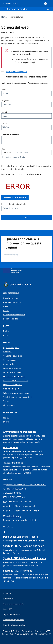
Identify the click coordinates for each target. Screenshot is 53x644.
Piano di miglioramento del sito (14, 625)
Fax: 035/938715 (12, 493)
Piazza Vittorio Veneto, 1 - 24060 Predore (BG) (26, 484)
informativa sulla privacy (17, 72)
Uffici (5, 306)
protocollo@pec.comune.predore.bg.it (21, 510)
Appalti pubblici (10, 360)
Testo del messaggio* (11, 135)
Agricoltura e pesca (11, 348)
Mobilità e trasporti (11, 389)
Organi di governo (11, 298)
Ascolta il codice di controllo (15, 198)
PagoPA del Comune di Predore (20, 537)
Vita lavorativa (9, 405)
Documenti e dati (11, 319)
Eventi (6, 422)
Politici (6, 311)
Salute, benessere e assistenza (16, 393)
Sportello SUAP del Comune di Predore (25, 558)
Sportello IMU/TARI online (18, 571)
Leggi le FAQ (8, 609)
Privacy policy (8, 599)
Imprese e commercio (12, 385)
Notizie (6, 331)
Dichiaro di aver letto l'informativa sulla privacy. (26, 77)
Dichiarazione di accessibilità (14, 604)
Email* (5, 112)
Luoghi (6, 418)
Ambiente (7, 352)
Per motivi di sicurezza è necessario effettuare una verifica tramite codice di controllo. (26, 168)
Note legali (7, 593)
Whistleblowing (12, 516)
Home (4, 17)
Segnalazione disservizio (12, 614)
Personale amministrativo (14, 315)
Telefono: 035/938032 (14, 489)
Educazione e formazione (14, 376)
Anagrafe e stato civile (13, 356)
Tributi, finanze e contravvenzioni (17, 397)
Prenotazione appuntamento (14, 620)
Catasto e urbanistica (12, 368)
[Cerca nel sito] (48, 9)
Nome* (5, 89)
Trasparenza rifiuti (13, 463)
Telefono (6, 123)
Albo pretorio (10, 447)
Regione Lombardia (11, 3)
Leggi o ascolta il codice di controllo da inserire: (21, 174)
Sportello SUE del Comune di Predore (24, 546)
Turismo (7, 401)
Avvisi (6, 335)
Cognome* (6, 101)
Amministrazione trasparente (20, 432)
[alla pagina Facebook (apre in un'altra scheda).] (5, 531)
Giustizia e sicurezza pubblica (16, 381)
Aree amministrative (12, 302)
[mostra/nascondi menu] (5, 9)
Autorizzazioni (9, 364)
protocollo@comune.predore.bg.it (19, 506)
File (4, 149)
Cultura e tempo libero (13, 372)
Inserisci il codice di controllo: (14, 204)
